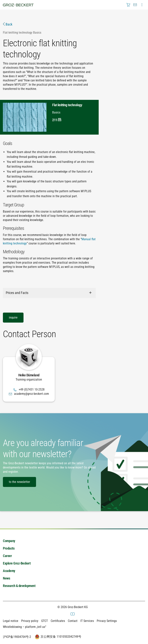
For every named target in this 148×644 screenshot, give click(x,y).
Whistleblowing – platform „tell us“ (24, 627)
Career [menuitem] (7, 556)
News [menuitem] (6, 578)
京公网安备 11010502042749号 (58, 637)
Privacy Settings (107, 621)
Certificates (58, 621)
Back (8, 24)
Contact (73, 621)
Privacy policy (30, 621)
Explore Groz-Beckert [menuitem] (17, 563)
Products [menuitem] (9, 548)
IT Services (87, 621)
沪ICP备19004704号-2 (17, 637)
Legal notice (11, 621)
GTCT (45, 621)
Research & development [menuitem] (19, 586)
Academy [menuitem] (9, 571)
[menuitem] (128, 5)
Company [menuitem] (9, 541)
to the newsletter (19, 482)
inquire (13, 318)
